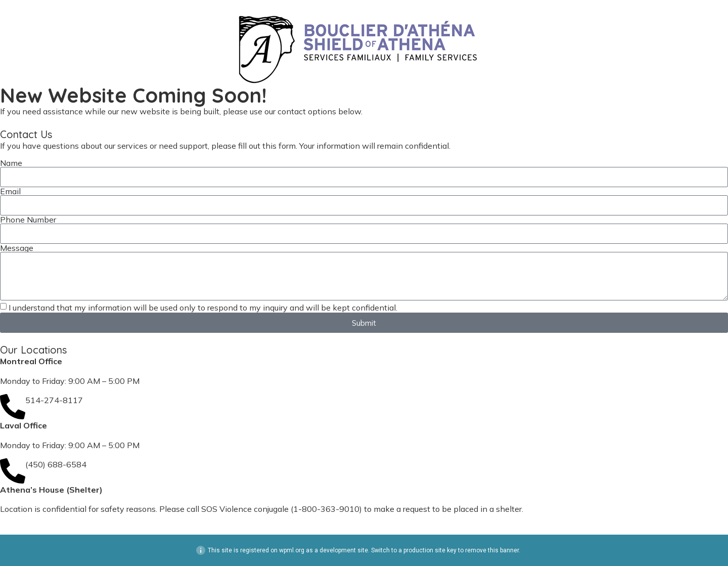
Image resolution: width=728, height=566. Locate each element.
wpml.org (292, 550)
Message (17, 248)
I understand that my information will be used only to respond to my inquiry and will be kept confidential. (203, 308)
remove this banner (492, 550)
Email (10, 191)
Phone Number (28, 220)
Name (11, 163)
